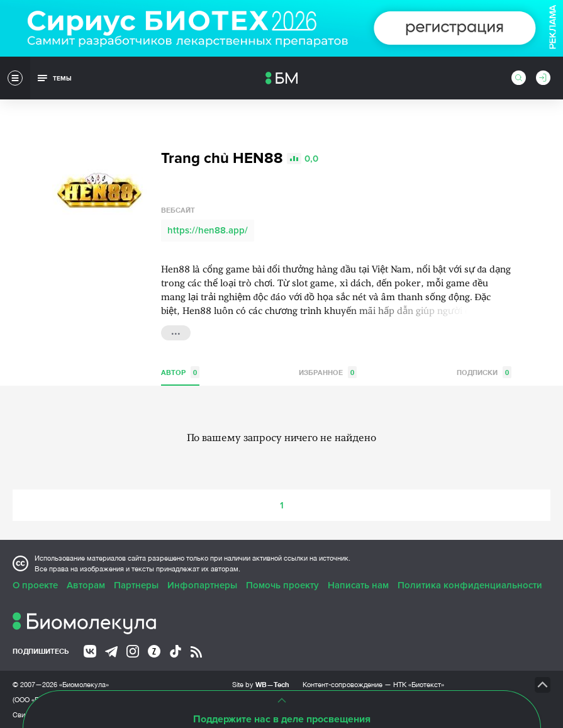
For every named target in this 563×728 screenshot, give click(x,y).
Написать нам (358, 585)
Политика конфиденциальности (470, 585)
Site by (261, 684)
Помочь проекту (282, 585)
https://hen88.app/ (208, 230)
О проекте (35, 585)
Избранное (328, 372)
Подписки (484, 372)
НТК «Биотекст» (419, 684)
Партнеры (136, 585)
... (176, 331)
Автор (180, 372)
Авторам (86, 585)
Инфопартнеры (202, 585)
